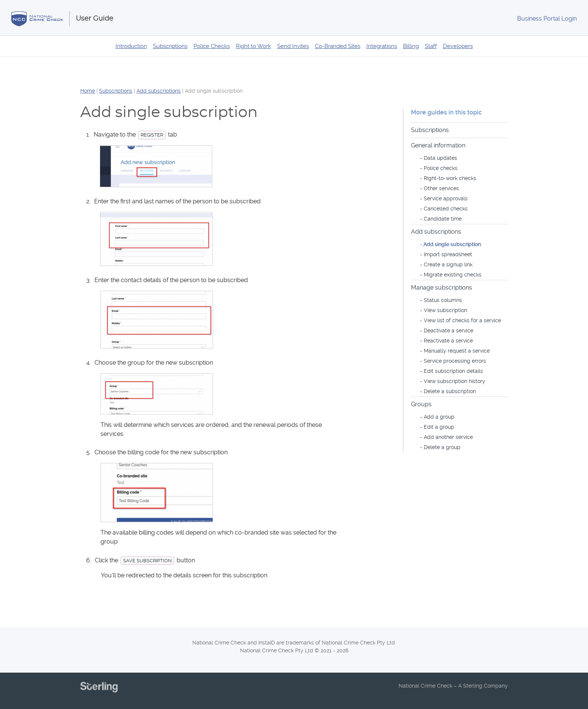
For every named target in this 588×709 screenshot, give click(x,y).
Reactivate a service (448, 341)
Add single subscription (452, 244)
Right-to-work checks (450, 178)
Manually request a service (457, 351)
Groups (421, 404)
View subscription (445, 310)
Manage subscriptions (442, 288)
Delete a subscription (450, 391)
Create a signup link (448, 264)
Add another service (448, 437)
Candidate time (443, 219)
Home (88, 91)
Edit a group (439, 427)
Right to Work (253, 46)
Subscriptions (170, 46)
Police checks (441, 168)
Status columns (443, 300)
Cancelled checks (446, 209)
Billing (411, 46)
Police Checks (212, 46)
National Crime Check (40, 19)
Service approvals (446, 198)
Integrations (382, 46)
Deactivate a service (448, 330)
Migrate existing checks (453, 275)
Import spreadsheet (448, 254)
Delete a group (442, 447)
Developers (458, 46)
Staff (431, 46)
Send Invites (293, 46)
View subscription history (454, 381)
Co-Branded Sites (338, 46)
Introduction (131, 46)
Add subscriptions (159, 91)
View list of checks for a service (462, 320)
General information (438, 145)
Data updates (440, 158)
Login (547, 19)
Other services (441, 188)
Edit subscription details (453, 371)
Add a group (439, 417)
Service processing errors (455, 361)
